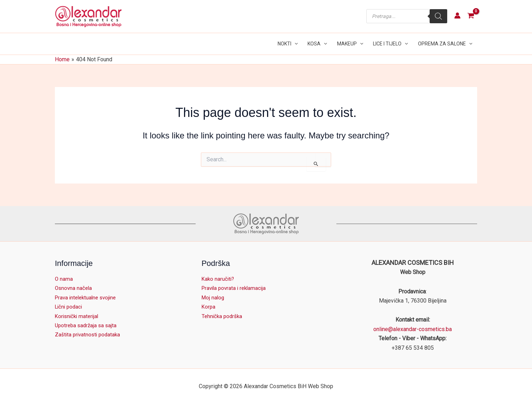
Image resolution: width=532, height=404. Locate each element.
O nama (64, 279)
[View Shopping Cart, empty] (471, 16)
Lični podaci (70, 307)
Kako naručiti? (219, 279)
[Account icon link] (457, 15)
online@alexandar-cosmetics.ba (413, 329)
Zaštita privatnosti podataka (89, 334)
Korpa (209, 307)
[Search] (438, 16)
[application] (294, 44)
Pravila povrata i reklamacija (236, 288)
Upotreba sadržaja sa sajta (87, 325)
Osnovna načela (74, 288)
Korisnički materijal (78, 316)
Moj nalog (214, 297)
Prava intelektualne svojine (88, 297)
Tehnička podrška (223, 316)
